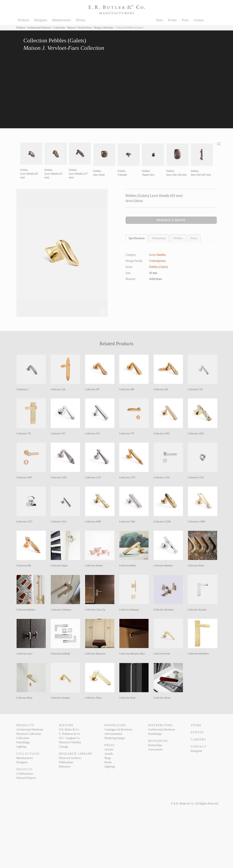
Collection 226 (58, 389)
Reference (65, 766)
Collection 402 (161, 389)
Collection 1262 (59, 478)
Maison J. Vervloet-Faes (80, 28)
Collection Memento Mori (132, 654)
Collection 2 (23, 389)
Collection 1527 (24, 522)
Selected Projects (26, 778)
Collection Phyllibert (198, 654)
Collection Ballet (128, 566)
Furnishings (23, 742)
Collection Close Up (95, 610)
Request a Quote (171, 220)
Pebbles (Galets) (159, 267)
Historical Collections (29, 734)
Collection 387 (92, 389)
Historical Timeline (70, 742)
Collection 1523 (196, 478)
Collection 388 (127, 389)
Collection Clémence (61, 610)
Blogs (108, 758)
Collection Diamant (129, 610)
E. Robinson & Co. (70, 734)
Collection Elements (164, 610)
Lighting (21, 747)
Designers (41, 20)
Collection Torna (162, 698)
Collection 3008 (93, 522)
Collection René (24, 698)
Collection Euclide (197, 610)
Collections (59, 28)
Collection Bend (196, 566)
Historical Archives (70, 758)
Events (172, 20)
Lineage (64, 747)
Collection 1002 (162, 434)
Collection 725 (24, 434)
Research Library (76, 754)
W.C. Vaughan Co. (70, 738)
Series (194, 238)
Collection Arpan (59, 566)
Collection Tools (127, 698)
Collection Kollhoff (60, 654)
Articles (109, 749)
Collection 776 (127, 434)
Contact (199, 20)
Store (159, 20)
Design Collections (104, 28)
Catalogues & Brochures (118, 729)
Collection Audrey (94, 566)
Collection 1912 (59, 522)
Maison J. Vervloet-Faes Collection (64, 48)
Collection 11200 (162, 522)
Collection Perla (162, 654)
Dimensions (159, 238)
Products (23, 20)
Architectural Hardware (39, 28)
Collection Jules (24, 654)
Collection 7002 (127, 522)
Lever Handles (158, 255)
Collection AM (24, 566)
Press (185, 20)
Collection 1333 (93, 478)
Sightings (110, 766)
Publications (66, 762)
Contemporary (157, 261)
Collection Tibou (93, 698)
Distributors (160, 725)
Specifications (137, 238)
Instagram (196, 751)
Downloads (115, 725)
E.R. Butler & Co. (69, 729)
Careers (198, 739)
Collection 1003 (196, 434)
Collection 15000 (196, 522)
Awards (109, 754)
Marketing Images (115, 738)
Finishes (178, 238)
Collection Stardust (60, 698)
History (81, 20)
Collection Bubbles (26, 610)
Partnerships (155, 745)
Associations (155, 749)
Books (108, 762)
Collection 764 (92, 434)
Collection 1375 (127, 478)
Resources (158, 741)
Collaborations (25, 774)
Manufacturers (62, 20)
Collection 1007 (24, 478)
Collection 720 (195, 389)
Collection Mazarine (95, 654)
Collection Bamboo (163, 566)
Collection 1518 (162, 478)
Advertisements (113, 734)
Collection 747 (58, 434)
